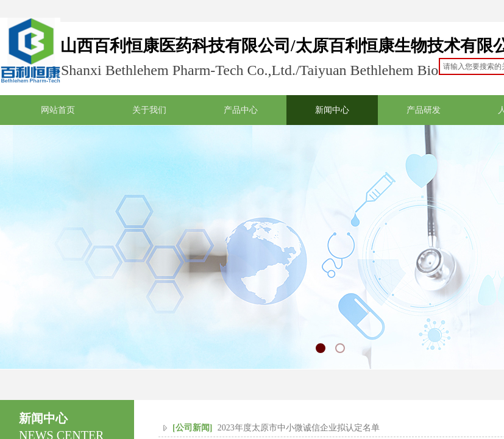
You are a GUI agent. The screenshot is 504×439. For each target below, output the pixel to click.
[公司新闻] (192, 428)
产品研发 (424, 110)
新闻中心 (332, 110)
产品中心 (241, 110)
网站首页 (58, 110)
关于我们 (149, 110)
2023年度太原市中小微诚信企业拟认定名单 (299, 428)
